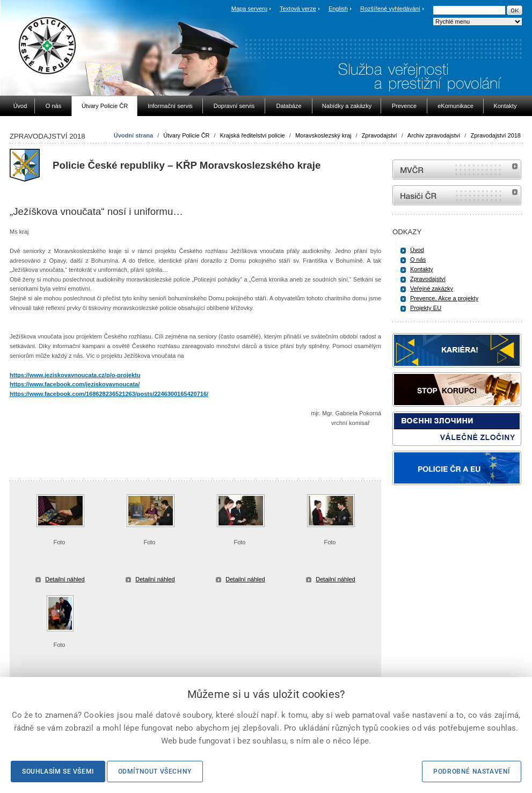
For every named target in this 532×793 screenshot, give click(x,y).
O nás (418, 259)
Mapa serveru (249, 9)
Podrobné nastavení (472, 772)
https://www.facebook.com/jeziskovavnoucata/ (75, 384)
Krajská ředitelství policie (253, 135)
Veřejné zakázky (432, 289)
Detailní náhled (65, 579)
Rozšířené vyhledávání (390, 9)
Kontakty (422, 269)
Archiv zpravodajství (434, 135)
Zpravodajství (380, 135)
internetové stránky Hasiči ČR (457, 195)
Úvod (417, 250)
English (338, 9)
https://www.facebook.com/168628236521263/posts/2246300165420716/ (109, 394)
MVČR (457, 170)
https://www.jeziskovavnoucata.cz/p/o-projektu (75, 375)
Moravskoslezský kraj (323, 135)
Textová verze (298, 9)
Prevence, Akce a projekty (444, 298)
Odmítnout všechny (155, 772)
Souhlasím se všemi (58, 772)
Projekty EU (426, 308)
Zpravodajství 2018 (495, 135)
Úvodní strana (133, 135)
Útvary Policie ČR (186, 135)
